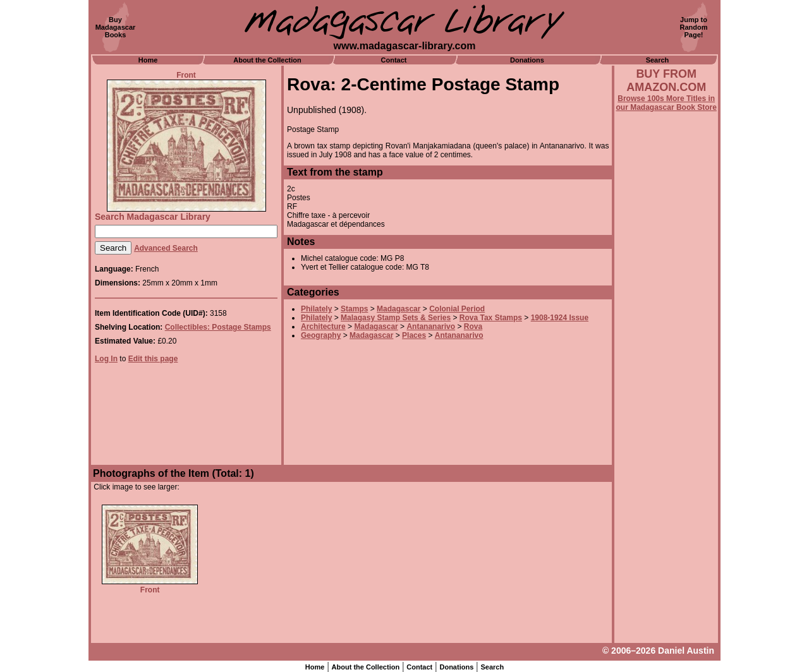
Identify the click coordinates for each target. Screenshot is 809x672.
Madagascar (398, 309)
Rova (473, 327)
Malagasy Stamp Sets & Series (396, 318)
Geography (321, 335)
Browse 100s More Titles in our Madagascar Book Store (666, 103)
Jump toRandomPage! (694, 27)
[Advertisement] (666, 453)
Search (658, 60)
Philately (316, 309)
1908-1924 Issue (560, 318)
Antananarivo (431, 327)
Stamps (354, 309)
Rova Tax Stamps (491, 318)
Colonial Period (457, 309)
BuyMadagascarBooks (116, 27)
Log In (106, 359)
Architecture (323, 327)
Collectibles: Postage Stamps (218, 327)
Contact (394, 60)
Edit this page (153, 359)
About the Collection (267, 60)
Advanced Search (166, 248)
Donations (527, 60)
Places (414, 335)
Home (148, 60)
